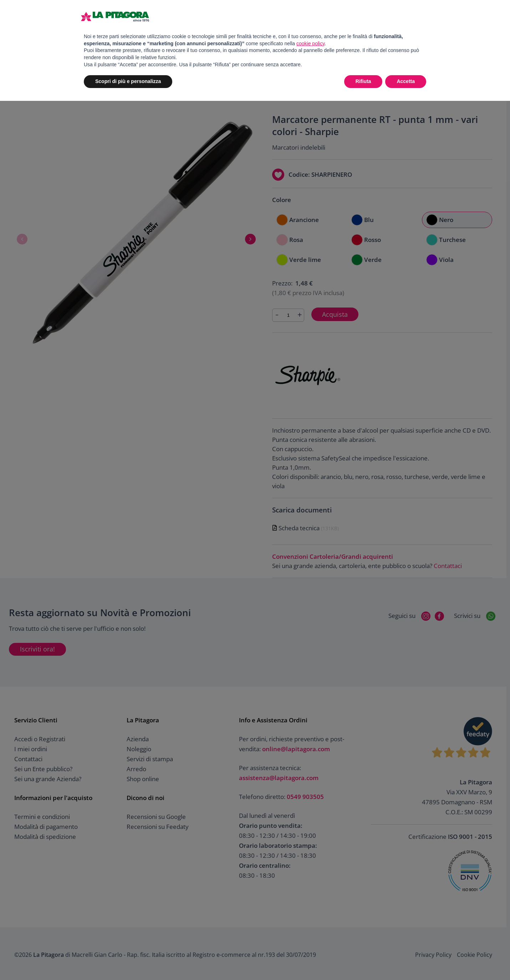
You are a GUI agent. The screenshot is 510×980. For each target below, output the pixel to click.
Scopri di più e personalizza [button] (128, 81)
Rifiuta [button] (363, 81)
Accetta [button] (406, 81)
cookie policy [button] (310, 43)
